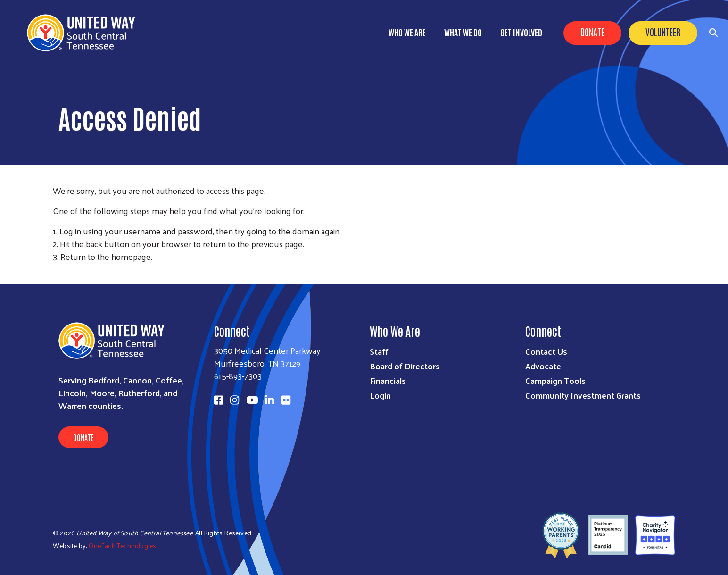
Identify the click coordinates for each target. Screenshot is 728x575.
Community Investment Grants (583, 395)
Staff (379, 351)
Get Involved (521, 32)
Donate (592, 32)
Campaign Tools (555, 380)
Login (380, 395)
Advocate (543, 366)
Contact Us (546, 351)
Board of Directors (405, 366)
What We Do (463, 32)
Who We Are (407, 32)
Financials (388, 380)
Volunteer (663, 32)
